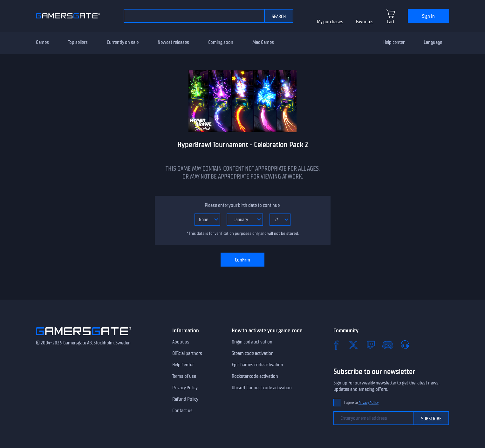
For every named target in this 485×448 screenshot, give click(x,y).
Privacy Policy (185, 388)
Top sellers (78, 42)
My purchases (330, 22)
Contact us (182, 411)
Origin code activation (252, 342)
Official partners (187, 353)
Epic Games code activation (257, 365)
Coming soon (221, 42)
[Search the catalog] (194, 16)
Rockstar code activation (255, 376)
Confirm (242, 260)
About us (181, 342)
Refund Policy (185, 399)
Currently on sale (123, 42)
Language (433, 42)
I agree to (361, 403)
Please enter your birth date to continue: (242, 205)
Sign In (428, 16)
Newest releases (173, 42)
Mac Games (263, 42)
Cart (391, 22)
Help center (394, 42)
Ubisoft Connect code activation (262, 388)
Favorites (365, 22)
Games (42, 42)
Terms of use (184, 376)
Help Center (183, 365)
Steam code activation (253, 353)
